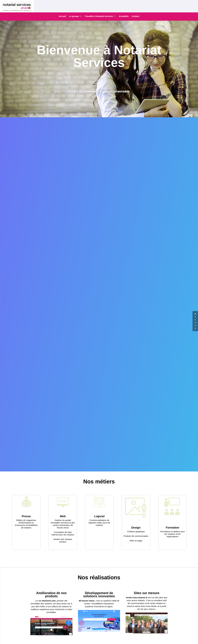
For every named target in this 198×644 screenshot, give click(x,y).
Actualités (124, 16)
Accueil (62, 16)
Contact (135, 16)
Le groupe (74, 16)
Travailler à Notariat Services (99, 16)
